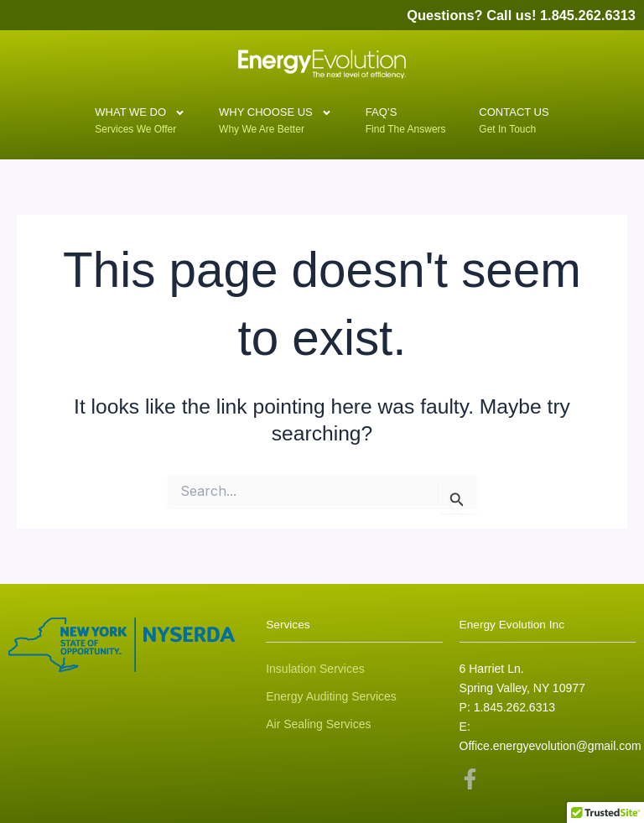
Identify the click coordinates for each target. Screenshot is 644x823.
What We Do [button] (140, 115)
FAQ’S (390, 118)
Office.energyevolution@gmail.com (551, 746)
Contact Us (514, 118)
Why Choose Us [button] (275, 115)
